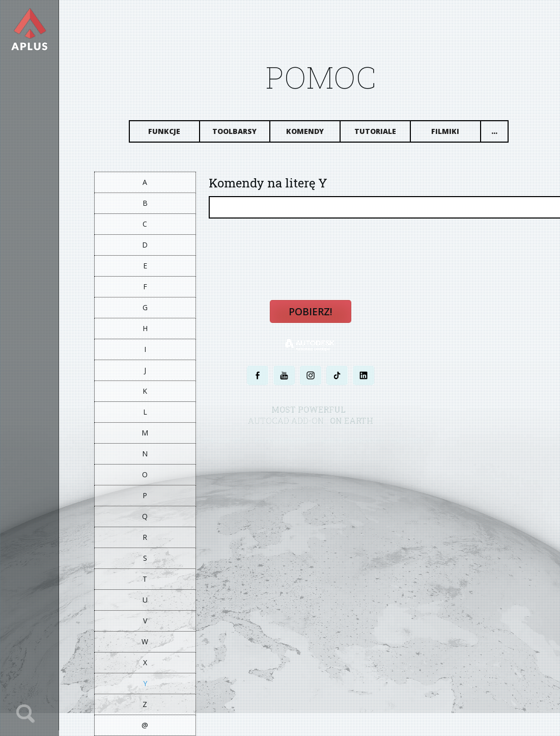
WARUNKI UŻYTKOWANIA (353, 441)
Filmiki (446, 131)
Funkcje (165, 131)
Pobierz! (311, 312)
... (494, 131)
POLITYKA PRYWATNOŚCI (285, 441)
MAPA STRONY (409, 441)
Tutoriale (375, 131)
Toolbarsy (235, 131)
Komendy (305, 131)
